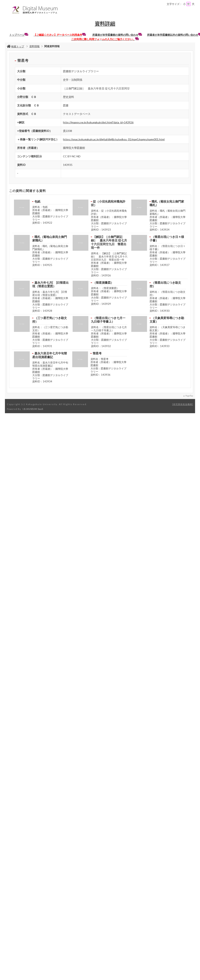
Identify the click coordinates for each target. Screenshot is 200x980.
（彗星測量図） (105, 283)
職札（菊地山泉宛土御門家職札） (50, 239)
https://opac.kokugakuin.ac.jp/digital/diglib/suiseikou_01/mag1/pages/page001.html (114, 139)
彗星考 (100, 353)
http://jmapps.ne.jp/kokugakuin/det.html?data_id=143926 (98, 122)
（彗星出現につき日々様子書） (167, 239)
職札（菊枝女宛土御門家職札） (167, 203)
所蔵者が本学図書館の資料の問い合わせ (117, 35)
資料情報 (34, 46)
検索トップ (15, 46)
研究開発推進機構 (183, 404)
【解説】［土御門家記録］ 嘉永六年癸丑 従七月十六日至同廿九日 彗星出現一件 (109, 242)
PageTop (189, 396)
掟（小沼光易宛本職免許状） (108, 203)
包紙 (37, 201)
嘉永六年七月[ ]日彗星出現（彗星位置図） (50, 284)
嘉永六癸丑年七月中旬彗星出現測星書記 (50, 355)
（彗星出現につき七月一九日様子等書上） (108, 320)
